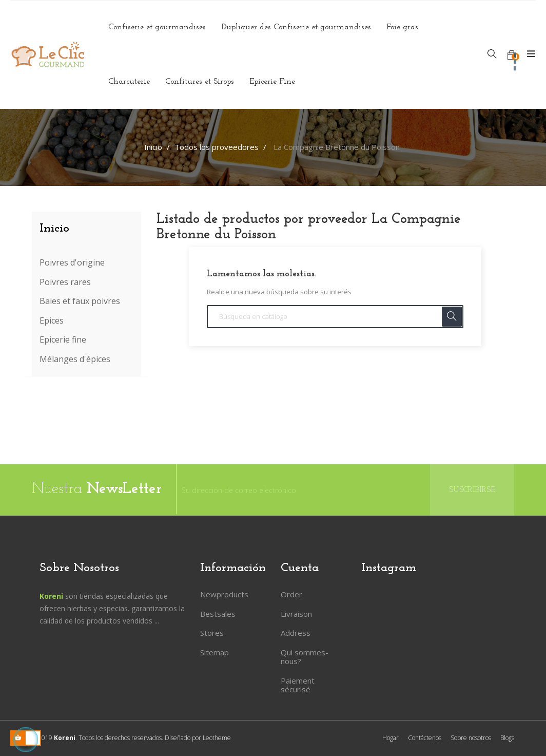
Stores (212, 633)
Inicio (54, 229)
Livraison (296, 614)
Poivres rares (65, 282)
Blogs (507, 738)
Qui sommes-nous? (305, 657)
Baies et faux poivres (80, 301)
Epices (52, 321)
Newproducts (224, 594)
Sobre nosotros (471, 738)
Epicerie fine (63, 340)
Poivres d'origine (72, 263)
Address (296, 633)
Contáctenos (425, 738)
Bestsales (218, 614)
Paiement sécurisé (298, 685)
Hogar (391, 738)
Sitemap (215, 652)
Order (291, 594)
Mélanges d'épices (75, 360)
